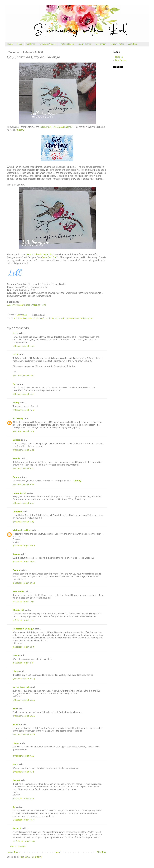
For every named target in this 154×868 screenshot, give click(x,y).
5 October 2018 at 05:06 (24, 700)
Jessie (20, 44)
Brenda (17, 570)
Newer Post (13, 852)
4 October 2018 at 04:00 (24, 562)
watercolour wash (68, 318)
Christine (18, 512)
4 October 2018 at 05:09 (24, 583)
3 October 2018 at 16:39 (23, 469)
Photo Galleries (67, 44)
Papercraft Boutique (24, 629)
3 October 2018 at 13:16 (23, 431)
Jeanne (16, 554)
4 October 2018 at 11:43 (23, 602)
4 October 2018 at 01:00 (24, 546)
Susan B (17, 829)
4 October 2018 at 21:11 (23, 663)
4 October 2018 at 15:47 (23, 620)
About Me (133, 44)
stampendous (54, 318)
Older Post (102, 852)
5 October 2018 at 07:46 (24, 716)
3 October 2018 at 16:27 (23, 450)
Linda (16, 672)
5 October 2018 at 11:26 (23, 756)
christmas (18, 318)
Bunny (16, 477)
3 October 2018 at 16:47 (23, 503)
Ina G (16, 765)
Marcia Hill (18, 610)
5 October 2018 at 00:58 (24, 679)
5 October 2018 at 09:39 (24, 735)
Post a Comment (18, 847)
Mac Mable (18, 592)
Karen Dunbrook (21, 687)
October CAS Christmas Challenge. (56, 127)
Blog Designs (121, 60)
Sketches (31, 44)
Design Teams (84, 44)
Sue (15, 709)
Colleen (17, 440)
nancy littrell (19, 493)
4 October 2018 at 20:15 (24, 647)
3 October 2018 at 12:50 (23, 394)
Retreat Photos (117, 44)
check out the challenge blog (39, 255)
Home (10, 44)
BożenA (17, 781)
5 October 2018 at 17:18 (23, 772)
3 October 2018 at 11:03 (23, 346)
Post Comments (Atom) (31, 857)
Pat (15, 384)
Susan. (21, 130)
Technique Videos (47, 44)
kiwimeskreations (22, 530)
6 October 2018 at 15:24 (23, 799)
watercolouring (83, 318)
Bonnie (16, 459)
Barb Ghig (18, 419)
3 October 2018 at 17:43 (23, 522)
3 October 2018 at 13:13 (23, 410)
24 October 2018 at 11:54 (24, 841)
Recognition (100, 44)
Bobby (16, 403)
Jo (14, 807)
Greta (16, 656)
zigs (92, 318)
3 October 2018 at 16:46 (24, 485)
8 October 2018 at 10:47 (24, 820)
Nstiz (16, 333)
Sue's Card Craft (50, 258)
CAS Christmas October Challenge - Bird (27, 305)
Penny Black (42, 318)
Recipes (119, 57)
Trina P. (17, 725)
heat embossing (30, 318)
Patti (15, 355)
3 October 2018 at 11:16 (23, 376)
